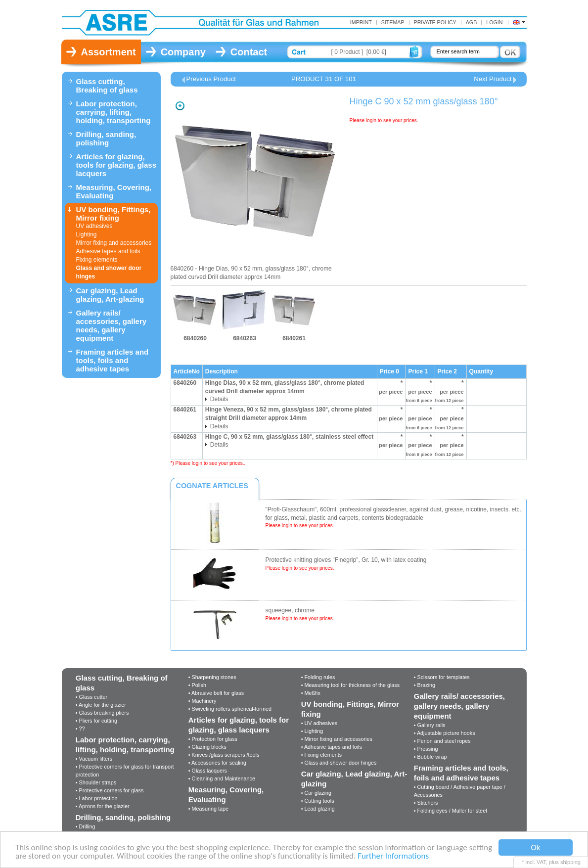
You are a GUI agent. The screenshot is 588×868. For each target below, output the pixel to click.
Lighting (87, 234)
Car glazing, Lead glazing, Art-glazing (110, 295)
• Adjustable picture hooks (445, 733)
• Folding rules (318, 677)
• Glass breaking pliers (102, 713)
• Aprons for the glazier (103, 806)
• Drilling (86, 826)
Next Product (493, 79)
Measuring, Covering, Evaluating (114, 191)
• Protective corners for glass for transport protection (125, 771)
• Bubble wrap (430, 757)
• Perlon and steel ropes (442, 741)
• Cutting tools (318, 801)
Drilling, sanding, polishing (106, 138)
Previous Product (211, 79)
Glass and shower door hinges (109, 272)
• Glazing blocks (207, 747)
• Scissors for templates (442, 677)
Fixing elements (97, 260)
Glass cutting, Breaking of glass (107, 86)
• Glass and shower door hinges (339, 763)
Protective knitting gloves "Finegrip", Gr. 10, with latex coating (346, 560)
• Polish (197, 685)
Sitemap (393, 22)
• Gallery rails (430, 725)
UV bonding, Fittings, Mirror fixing (113, 214)
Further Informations (393, 856)
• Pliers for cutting (96, 721)
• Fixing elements (321, 755)
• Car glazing (316, 793)
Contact (249, 52)
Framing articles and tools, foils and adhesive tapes (113, 360)
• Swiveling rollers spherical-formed (230, 709)
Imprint (361, 22)
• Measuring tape (208, 809)
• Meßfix (311, 693)
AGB (472, 22)
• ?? (80, 729)
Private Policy (435, 22)
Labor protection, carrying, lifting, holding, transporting (113, 112)
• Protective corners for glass (110, 790)
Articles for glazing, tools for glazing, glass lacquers (116, 165)
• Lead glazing (318, 809)
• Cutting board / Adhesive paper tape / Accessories (460, 791)
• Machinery (203, 701)
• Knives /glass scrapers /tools (224, 755)
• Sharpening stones (212, 677)
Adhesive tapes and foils (108, 251)
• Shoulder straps (96, 782)
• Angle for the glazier (101, 705)
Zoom (180, 106)
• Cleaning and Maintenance (222, 778)
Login (494, 22)
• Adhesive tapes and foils (332, 747)
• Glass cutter (91, 697)
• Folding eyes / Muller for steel (451, 811)
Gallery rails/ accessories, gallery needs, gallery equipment (112, 325)
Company (183, 52)
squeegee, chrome (290, 610)
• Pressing (426, 749)
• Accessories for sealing (217, 763)
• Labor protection (97, 798)
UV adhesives (94, 226)
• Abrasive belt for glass (216, 693)
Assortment (109, 52)
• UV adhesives (319, 723)
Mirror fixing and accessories (114, 243)
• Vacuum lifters (94, 759)
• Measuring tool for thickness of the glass (350, 685)
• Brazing (425, 685)
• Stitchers (426, 803)
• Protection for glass (213, 739)
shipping (570, 862)
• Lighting (312, 731)
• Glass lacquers (208, 771)
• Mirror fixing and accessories (337, 739)
